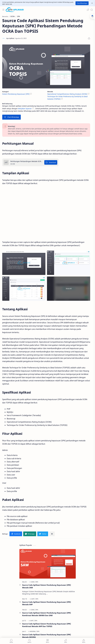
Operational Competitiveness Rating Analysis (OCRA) (67, 94)
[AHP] (33, 599)
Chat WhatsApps (82, 3)
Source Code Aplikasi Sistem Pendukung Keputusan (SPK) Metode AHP (47, 603)
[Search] (92, 10)
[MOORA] (33, 631)
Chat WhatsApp (11, 117)
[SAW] (33, 582)
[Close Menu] (92, 3)
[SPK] (37, 582)
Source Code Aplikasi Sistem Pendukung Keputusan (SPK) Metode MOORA (47, 636)
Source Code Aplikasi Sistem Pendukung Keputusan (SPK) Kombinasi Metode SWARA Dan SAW (47, 614)
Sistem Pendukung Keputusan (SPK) (16, 94)
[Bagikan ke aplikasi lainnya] (52, 534)
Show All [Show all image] (69, 289)
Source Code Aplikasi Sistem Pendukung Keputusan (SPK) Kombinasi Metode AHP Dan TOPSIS (47, 625)
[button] (88, 10)
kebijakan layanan (25, 109)
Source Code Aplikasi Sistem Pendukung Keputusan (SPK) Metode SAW (47, 586)
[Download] (51, 162)
